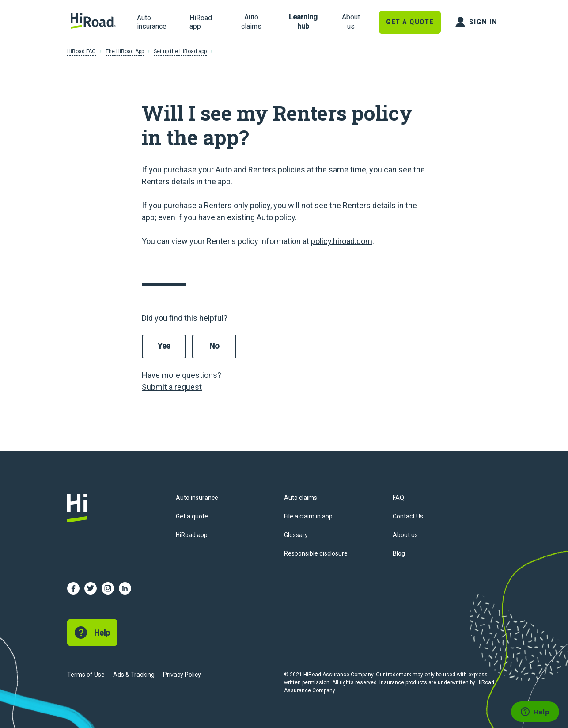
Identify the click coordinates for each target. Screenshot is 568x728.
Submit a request (172, 387)
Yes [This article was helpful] (164, 346)
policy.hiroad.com (342, 241)
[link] (251, 22)
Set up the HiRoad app (180, 51)
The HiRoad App (125, 51)
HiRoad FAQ (81, 51)
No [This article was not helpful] (214, 346)
